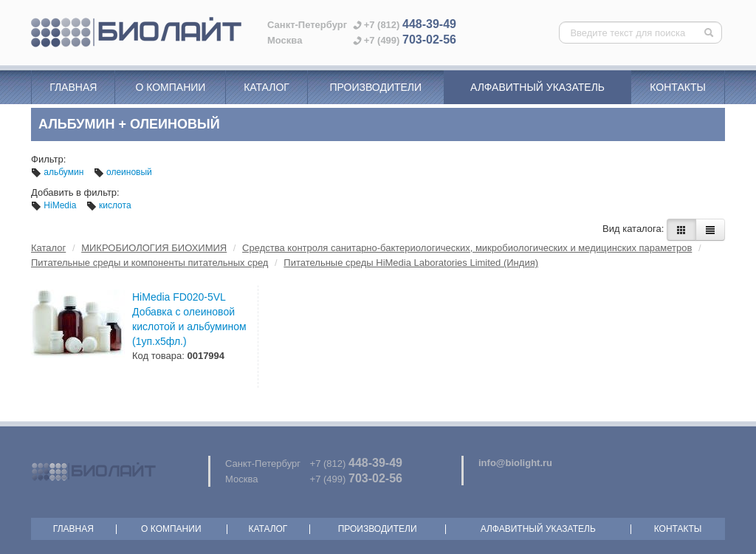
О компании (170, 87)
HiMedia (55, 205)
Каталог (267, 87)
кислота (109, 205)
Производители (375, 87)
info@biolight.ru (515, 463)
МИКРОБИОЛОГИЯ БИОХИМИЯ (154, 248)
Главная (73, 87)
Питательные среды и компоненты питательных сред (150, 263)
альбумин (59, 172)
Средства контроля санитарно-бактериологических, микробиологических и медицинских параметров (467, 248)
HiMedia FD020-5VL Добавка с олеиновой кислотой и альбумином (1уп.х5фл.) (189, 319)
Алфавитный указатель (537, 87)
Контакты (678, 87)
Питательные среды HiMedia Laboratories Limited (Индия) (411, 263)
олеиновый (123, 172)
